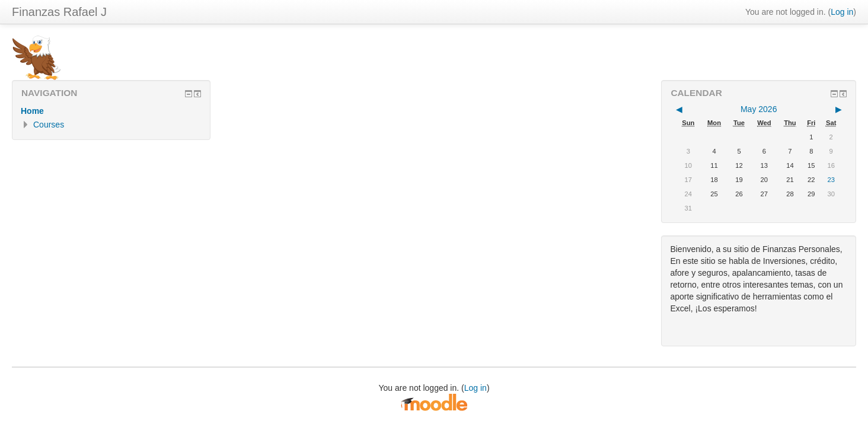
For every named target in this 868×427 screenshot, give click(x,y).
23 (831, 180)
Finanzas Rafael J (59, 12)
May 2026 (759, 109)
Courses (49, 125)
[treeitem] (111, 111)
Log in (842, 12)
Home (32, 111)
